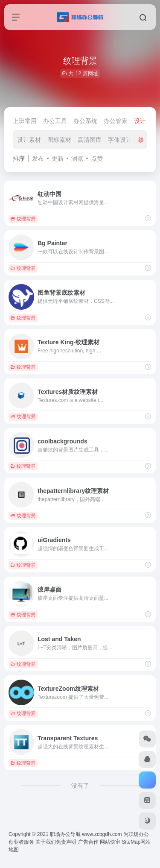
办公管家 (116, 121)
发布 (38, 158)
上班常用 (25, 121)
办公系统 (85, 121)
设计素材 (29, 140)
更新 (58, 158)
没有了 (80, 786)
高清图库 (90, 140)
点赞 (97, 158)
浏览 (77, 158)
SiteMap (131, 842)
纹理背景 (23, 219)
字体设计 (120, 140)
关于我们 (46, 842)
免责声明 (66, 842)
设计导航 (146, 121)
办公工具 (55, 121)
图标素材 (59, 140)
